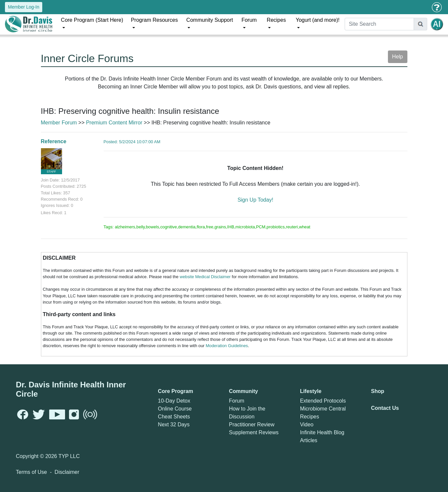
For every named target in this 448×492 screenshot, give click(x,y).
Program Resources (154, 20)
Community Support (209, 20)
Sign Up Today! (255, 200)
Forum (249, 20)
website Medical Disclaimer (205, 277)
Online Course (175, 409)
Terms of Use (31, 472)
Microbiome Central (323, 409)
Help (398, 57)
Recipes (276, 20)
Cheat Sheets (174, 417)
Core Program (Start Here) (92, 20)
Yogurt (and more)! (318, 20)
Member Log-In (24, 7)
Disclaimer (67, 472)
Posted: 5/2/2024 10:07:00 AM (132, 142)
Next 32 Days (174, 425)
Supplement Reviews (254, 432)
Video (307, 425)
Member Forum (59, 123)
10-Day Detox (174, 401)
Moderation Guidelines (227, 346)
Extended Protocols (323, 401)
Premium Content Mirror (114, 123)
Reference (54, 141)
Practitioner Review (252, 425)
